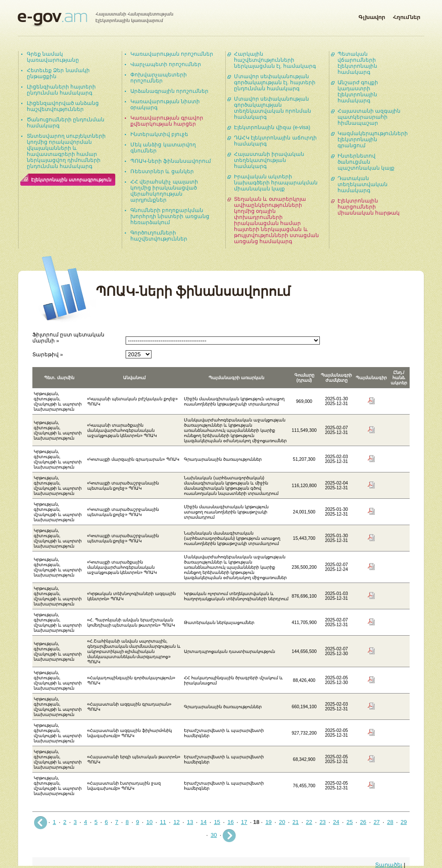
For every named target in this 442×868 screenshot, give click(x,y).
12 (177, 822)
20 (282, 822)
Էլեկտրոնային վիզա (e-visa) (272, 127)
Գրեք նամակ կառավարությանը (53, 57)
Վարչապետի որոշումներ (166, 64)
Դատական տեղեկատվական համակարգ (363, 184)
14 (203, 822)
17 (244, 822)
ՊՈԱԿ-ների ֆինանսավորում (171, 161)
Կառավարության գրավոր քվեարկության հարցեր (167, 121)
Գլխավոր (372, 16)
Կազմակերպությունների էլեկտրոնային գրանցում (373, 139)
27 (376, 822)
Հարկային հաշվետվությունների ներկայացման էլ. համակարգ (275, 60)
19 (268, 822)
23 (322, 822)
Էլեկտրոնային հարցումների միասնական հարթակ (369, 207)
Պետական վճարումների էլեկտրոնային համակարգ (357, 63)
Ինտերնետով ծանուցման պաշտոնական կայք (366, 162)
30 (214, 835)
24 (336, 822)
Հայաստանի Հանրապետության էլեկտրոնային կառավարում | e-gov (95, 19)
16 (230, 822)
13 (190, 822)
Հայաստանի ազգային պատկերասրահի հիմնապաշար (369, 117)
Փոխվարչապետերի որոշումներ (159, 78)
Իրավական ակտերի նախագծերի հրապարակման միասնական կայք (276, 183)
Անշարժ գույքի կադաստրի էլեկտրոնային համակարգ (358, 92)
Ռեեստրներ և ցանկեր (162, 171)
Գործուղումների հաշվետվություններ (159, 236)
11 (163, 822)
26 (363, 822)
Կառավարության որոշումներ (172, 54)
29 (404, 822)
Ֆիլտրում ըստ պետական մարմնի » (69, 337)
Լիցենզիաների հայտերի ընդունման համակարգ (61, 90)
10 (149, 822)
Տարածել (389, 865)
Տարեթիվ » (48, 354)
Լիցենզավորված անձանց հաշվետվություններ (63, 106)
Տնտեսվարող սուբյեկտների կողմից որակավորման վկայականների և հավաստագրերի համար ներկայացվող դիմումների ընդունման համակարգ (66, 151)
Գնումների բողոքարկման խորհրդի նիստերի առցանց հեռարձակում (170, 216)
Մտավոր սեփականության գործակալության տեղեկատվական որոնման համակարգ (273, 108)
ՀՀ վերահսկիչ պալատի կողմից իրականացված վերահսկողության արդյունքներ (164, 191)
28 (390, 822)
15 (217, 822)
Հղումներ (407, 16)
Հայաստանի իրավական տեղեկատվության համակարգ (269, 160)
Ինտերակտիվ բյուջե (159, 134)
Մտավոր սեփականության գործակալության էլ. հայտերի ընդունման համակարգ (275, 82)
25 (350, 822)
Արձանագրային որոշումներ (169, 91)
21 (296, 822)
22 (309, 822)
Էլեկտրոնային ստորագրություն (71, 180)
